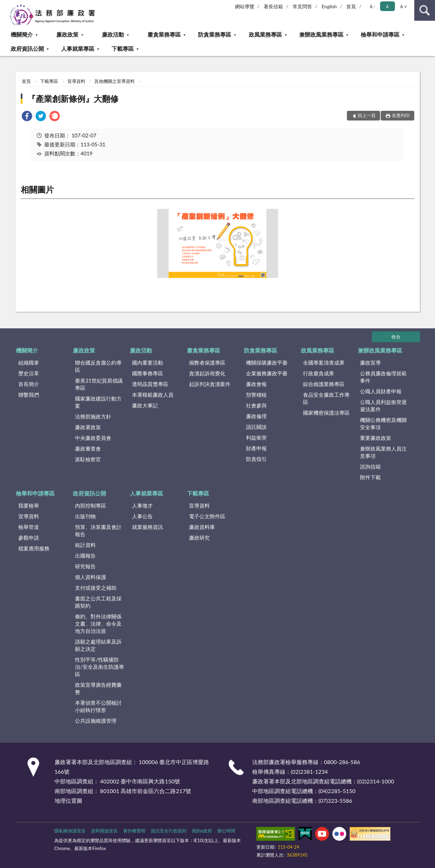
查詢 (425, 10)
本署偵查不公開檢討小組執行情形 (98, 706)
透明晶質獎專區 (150, 384)
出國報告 (85, 556)
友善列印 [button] (401, 115)
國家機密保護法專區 (326, 413)
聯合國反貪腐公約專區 (98, 366)
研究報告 (85, 566)
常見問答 (302, 6)
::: (6, 5)
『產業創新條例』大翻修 (73, 99)
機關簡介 (22, 34)
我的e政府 (202, 831)
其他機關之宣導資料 (115, 81)
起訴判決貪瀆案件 (210, 384)
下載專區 (123, 49)
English (329, 6)
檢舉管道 (29, 527)
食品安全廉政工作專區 (326, 398)
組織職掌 (29, 363)
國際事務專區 (148, 373)
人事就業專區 (78, 49)
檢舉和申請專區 (380, 34)
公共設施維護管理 (96, 721)
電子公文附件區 (207, 516)
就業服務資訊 (148, 527)
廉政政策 (67, 34)
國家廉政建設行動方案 (98, 402)
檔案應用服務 (34, 548)
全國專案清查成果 (324, 363)
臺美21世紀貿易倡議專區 (99, 384)
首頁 (351, 6)
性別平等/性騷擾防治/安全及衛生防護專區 (100, 667)
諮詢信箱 (370, 466)
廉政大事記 (145, 405)
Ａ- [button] (372, 6)
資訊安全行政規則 (169, 831)
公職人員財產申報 (381, 391)
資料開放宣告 (104, 831)
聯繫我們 (29, 395)
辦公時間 (226, 831)
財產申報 (256, 448)
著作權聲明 (134, 831)
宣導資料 (76, 81)
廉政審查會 (88, 449)
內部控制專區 (91, 505)
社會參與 (256, 405)
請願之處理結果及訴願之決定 (98, 645)
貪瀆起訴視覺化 (207, 373)
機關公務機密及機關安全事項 (383, 423)
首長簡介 (29, 384)
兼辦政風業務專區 (321, 34)
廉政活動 (113, 34)
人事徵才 (142, 505)
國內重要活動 (148, 363)
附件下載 (370, 477)
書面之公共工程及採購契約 (98, 602)
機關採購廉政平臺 (267, 363)
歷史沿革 (29, 373)
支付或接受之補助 (96, 588)
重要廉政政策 (376, 438)
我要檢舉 (29, 505)
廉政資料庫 (202, 527)
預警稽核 (256, 395)
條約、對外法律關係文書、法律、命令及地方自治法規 (98, 624)
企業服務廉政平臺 (267, 373)
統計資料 (85, 545)
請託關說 (256, 427)
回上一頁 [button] (367, 115)
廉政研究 (199, 538)
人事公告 (142, 516)
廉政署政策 (88, 427)
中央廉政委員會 (93, 438)
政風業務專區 (265, 34)
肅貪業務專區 (164, 34)
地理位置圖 (68, 801)
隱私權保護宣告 (70, 831)
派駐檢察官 (88, 459)
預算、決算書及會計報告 (98, 531)
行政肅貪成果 (319, 373)
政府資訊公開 (27, 49)
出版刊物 (85, 516)
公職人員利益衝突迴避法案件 (383, 406)
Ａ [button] (387, 6)
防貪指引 (256, 459)
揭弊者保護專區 (207, 363)
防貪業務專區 (215, 34)
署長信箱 (273, 6)
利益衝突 (256, 437)
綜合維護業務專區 (324, 384)
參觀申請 (29, 538)
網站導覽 (245, 6)
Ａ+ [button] (403, 6)
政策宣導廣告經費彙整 (98, 688)
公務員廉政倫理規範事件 (383, 377)
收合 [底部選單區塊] (396, 337)
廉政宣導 (370, 363)
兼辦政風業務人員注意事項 (383, 452)
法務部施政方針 (93, 416)
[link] (27, 117)
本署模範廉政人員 (153, 395)
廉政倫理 (256, 416)
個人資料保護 (91, 577)
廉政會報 (256, 384)
